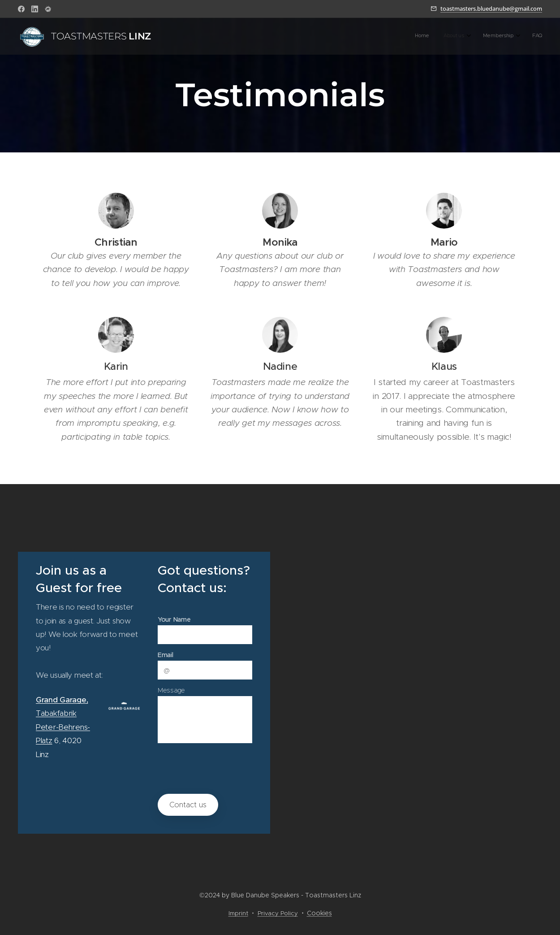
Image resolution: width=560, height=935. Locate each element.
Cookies (319, 913)
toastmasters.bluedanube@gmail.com (491, 9)
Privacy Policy (278, 913)
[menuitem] (493, 36)
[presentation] (228, 768)
